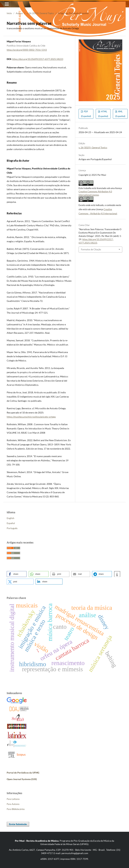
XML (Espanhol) (120, 114)
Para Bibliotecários (16, 809)
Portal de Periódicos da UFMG (23, 773)
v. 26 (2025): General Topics (40, 13)
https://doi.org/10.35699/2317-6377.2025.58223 (38, 59)
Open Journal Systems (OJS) (22, 779)
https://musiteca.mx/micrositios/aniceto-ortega (31, 417)
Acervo (19, 13)
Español (11, 523)
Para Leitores (13, 799)
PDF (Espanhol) (86, 114)
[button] (17, 574)
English (10, 518)
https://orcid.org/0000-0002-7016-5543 (27, 50)
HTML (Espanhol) (103, 114)
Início (9, 13)
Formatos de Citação (91, 249)
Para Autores (13, 804)
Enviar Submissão (18, 824)
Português (12, 528)
